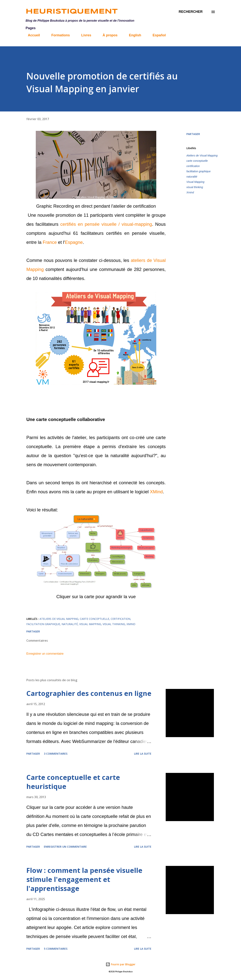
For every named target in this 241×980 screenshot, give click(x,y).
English (133, 35)
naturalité (192, 177)
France (50, 242)
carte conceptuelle (197, 161)
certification (193, 166)
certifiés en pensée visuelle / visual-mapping (106, 224)
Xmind (190, 192)
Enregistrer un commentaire (45, 654)
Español (157, 35)
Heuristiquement (72, 12)
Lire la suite (143, 754)
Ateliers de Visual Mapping (202, 156)
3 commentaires (56, 754)
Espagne (74, 242)
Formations (58, 35)
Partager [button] (193, 134)
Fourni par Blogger (120, 964)
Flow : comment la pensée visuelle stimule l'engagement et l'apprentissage (84, 879)
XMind (156, 492)
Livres (84, 35)
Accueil (32, 35)
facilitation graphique (198, 171)
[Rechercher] (191, 12)
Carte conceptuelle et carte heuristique (73, 782)
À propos (108, 35)
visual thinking (195, 187)
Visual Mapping (195, 182)
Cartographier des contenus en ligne (89, 693)
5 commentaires (56, 949)
